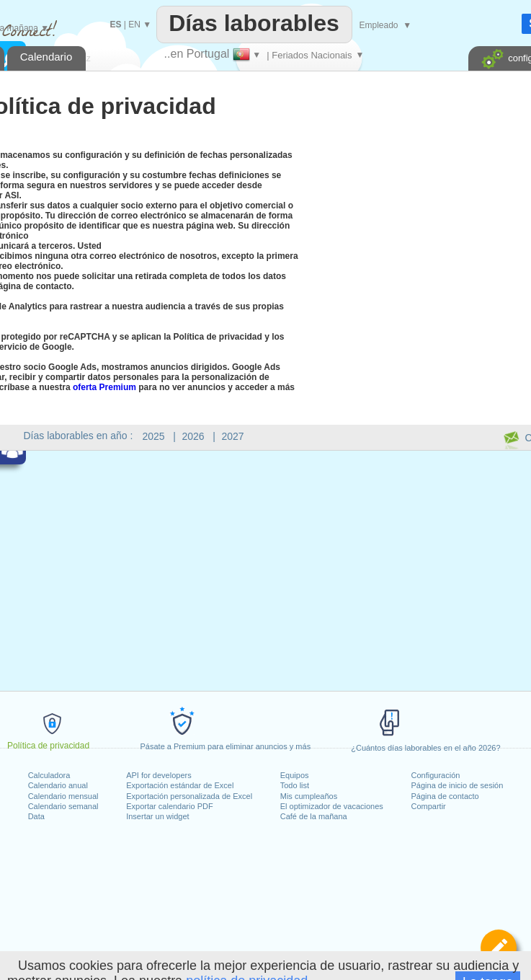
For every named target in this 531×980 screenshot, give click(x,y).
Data (36, 816)
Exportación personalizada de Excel (189, 796)
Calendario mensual (63, 796)
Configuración (436, 775)
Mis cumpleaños (309, 796)
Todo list (295, 785)
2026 (193, 436)
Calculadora (49, 775)
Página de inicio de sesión (458, 785)
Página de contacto (445, 796)
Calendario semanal (63, 806)
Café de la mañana (314, 816)
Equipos (295, 775)
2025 (154, 436)
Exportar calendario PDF (169, 806)
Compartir (429, 806)
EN (134, 25)
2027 (233, 436)
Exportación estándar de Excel (180, 785)
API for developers (159, 775)
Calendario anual (58, 785)
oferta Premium (104, 387)
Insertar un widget (157, 816)
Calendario (46, 57)
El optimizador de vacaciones (332, 806)
